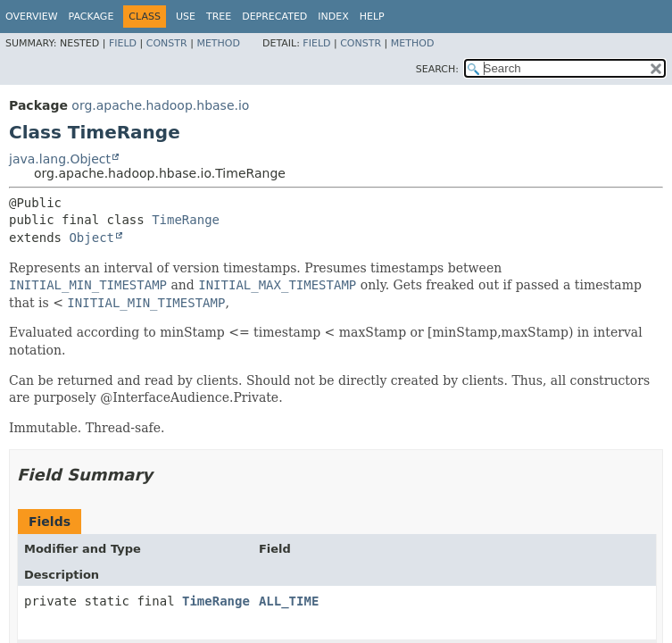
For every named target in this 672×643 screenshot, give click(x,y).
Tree (219, 17)
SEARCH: (437, 69)
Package (91, 17)
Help (372, 17)
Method (218, 43)
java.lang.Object (60, 159)
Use (186, 17)
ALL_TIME (289, 601)
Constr (167, 43)
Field (123, 43)
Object (91, 238)
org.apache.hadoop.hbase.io (160, 105)
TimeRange (186, 220)
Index (333, 17)
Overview (32, 17)
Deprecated (274, 17)
